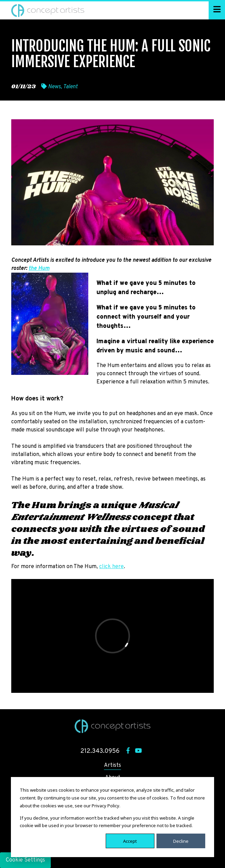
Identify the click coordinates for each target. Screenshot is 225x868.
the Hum (39, 269)
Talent (70, 87)
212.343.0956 (100, 751)
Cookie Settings (25, 860)
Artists (112, 765)
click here (111, 567)
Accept (130, 841)
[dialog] (112, 817)
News (54, 87)
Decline (181, 841)
